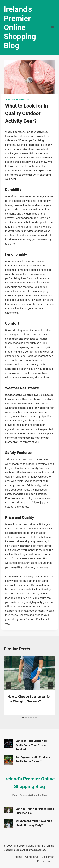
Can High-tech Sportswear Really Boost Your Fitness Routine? (31, 745)
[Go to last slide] (9, 685)
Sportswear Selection (17, 99)
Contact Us (32, 857)
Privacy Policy (45, 861)
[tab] (23, 718)
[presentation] (29, 673)
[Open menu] (52, 27)
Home (19, 857)
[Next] (50, 685)
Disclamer (48, 857)
